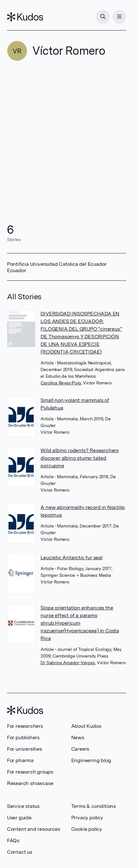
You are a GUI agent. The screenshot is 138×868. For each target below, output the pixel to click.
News (78, 737)
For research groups (30, 772)
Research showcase (30, 783)
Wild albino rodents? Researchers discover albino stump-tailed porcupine (80, 458)
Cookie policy (87, 829)
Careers (80, 749)
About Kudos (86, 726)
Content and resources (34, 829)
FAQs (13, 840)
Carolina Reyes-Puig (61, 383)
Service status (23, 806)
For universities (25, 749)
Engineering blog (91, 760)
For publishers (23, 737)
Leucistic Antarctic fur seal (71, 558)
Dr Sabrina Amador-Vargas (68, 663)
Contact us (20, 852)
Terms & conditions (94, 806)
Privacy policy (87, 818)
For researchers (25, 726)
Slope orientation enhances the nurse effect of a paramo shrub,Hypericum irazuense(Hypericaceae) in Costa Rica (80, 623)
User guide (19, 818)
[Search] (103, 17)
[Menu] (119, 17)
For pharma (20, 760)
